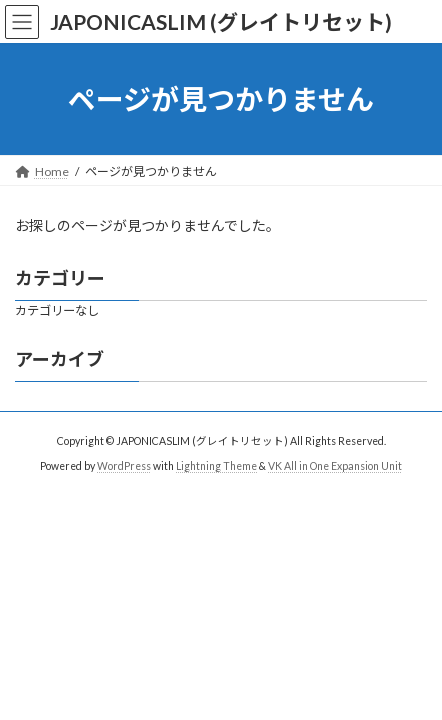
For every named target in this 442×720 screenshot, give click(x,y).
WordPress (124, 465)
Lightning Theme (216, 465)
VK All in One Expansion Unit (335, 465)
